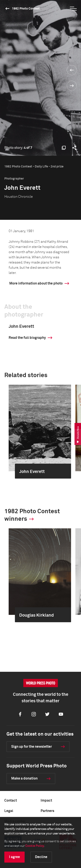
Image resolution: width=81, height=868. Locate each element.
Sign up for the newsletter (32, 747)
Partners (47, 811)
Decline (41, 857)
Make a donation (24, 778)
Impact (46, 800)
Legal (9, 811)
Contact (11, 800)
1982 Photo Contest (26, 9)
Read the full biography (27, 338)
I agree (14, 857)
